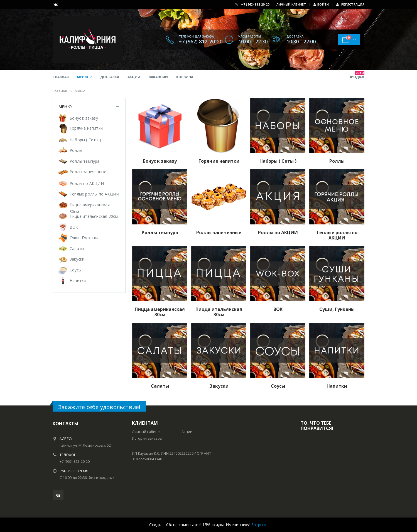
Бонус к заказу (84, 118)
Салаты (77, 248)
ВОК (74, 227)
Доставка (110, 77)
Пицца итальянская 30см (94, 216)
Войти (321, 4)
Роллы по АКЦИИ (87, 183)
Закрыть (259, 525)
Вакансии (158, 77)
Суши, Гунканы (84, 238)
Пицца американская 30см (90, 208)
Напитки (78, 280)
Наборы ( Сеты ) (85, 140)
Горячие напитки (86, 128)
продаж (356, 75)
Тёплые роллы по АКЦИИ (94, 194)
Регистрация (350, 4)
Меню (83, 77)
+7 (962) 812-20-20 (255, 4)
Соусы (76, 270)
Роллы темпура (85, 161)
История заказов (147, 438)
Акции (134, 77)
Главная (61, 77)
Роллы (76, 150)
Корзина (185, 77)
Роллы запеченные (88, 172)
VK (58, 495)
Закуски (77, 259)
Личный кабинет (147, 432)
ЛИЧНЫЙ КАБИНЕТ (291, 4)
